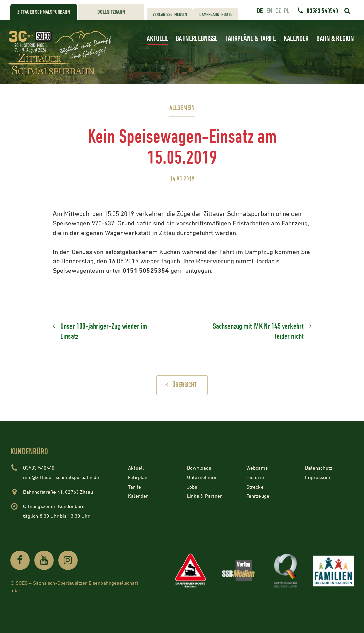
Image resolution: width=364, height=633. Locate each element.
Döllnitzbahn (111, 12)
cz (278, 11)
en (269, 11)
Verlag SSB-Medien (170, 14)
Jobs (192, 487)
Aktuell (157, 39)
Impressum (318, 478)
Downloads (199, 468)
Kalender (296, 39)
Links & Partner (204, 496)
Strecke (255, 487)
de (260, 11)
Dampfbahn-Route (216, 14)
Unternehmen (202, 478)
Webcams (257, 468)
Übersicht (179, 385)
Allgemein (182, 108)
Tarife (134, 487)
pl (287, 11)
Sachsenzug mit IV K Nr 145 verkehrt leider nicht (258, 331)
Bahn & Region (335, 39)
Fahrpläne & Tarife (251, 39)
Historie (255, 478)
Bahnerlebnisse (197, 39)
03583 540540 (322, 11)
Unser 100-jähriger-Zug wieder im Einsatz (104, 331)
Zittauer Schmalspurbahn (44, 12)
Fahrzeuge (258, 496)
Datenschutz (319, 468)
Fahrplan (138, 478)
